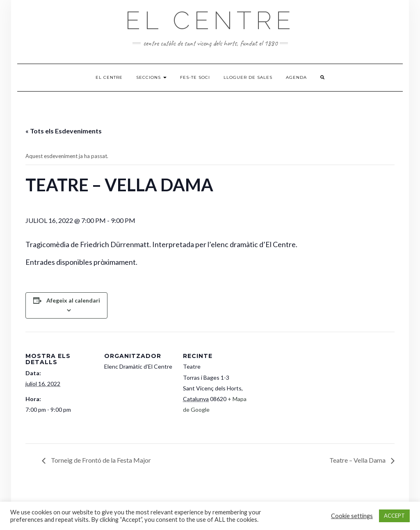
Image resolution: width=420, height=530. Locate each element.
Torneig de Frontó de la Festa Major (100, 460)
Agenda (296, 77)
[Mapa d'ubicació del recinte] (305, 388)
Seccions (151, 77)
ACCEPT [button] (394, 516)
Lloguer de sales (248, 77)
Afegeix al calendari (73, 300)
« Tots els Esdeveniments (64, 131)
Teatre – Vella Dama (358, 460)
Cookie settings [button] (352, 516)
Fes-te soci (195, 77)
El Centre (210, 21)
